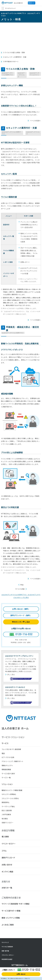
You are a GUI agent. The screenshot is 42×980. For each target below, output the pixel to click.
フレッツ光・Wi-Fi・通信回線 (11, 749)
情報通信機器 (6, 770)
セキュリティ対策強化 (9, 794)
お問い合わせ (21, 974)
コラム (4, 851)
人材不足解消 (6, 815)
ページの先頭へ (36, 121)
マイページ (32, 3)
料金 (22, 585)
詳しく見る (11, 675)
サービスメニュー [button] (24, 8)
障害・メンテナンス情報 (11, 918)
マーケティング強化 (8, 807)
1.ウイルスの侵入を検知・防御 (14, 52)
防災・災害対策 (7, 811)
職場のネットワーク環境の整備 (12, 790)
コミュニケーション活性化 (10, 798)
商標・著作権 (5, 951)
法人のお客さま (12, 3)
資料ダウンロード (8, 858)
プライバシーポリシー (8, 955)
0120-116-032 (31, 970)
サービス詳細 (20, 589)
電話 (3, 753)
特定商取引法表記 (7, 959)
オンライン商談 (8, 872)
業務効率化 (6, 802)
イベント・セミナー (9, 844)
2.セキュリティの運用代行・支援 (15, 57)
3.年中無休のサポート (11, 62)
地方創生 (5, 819)
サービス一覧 (6, 778)
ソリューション (7, 784)
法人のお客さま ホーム (15, 728)
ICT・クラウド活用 (8, 757)
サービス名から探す (8, 774)
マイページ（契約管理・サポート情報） (16, 904)
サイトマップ (5, 942)
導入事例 (5, 837)
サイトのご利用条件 (7, 947)
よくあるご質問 (8, 925)
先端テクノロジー (7, 823)
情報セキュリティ (7, 766)
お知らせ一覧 (7, 888)
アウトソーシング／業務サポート (12, 761)
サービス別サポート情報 (11, 911)
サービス (5, 743)
